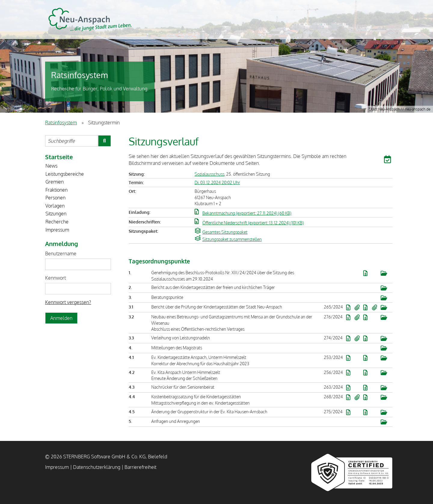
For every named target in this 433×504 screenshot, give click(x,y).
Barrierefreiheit (140, 467)
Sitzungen (56, 214)
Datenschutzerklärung (97, 467)
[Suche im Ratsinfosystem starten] (104, 141)
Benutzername (61, 254)
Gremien (55, 182)
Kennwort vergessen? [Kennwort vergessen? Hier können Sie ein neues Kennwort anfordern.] (68, 302)
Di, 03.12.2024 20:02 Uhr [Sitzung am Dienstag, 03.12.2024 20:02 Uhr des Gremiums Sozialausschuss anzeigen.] (217, 182)
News (51, 166)
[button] (388, 160)
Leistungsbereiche (65, 174)
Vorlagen (55, 206)
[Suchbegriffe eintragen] (72, 141)
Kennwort (55, 278)
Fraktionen (57, 190)
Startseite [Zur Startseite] (59, 157)
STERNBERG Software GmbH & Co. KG (90, 20)
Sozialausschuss (209, 174)
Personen (55, 198)
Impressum (57, 230)
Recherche (57, 222)
